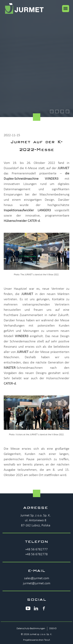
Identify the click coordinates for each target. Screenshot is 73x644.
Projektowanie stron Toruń (37, 640)
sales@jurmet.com (37, 578)
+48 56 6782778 (36, 554)
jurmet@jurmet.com (37, 583)
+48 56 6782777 (36, 549)
